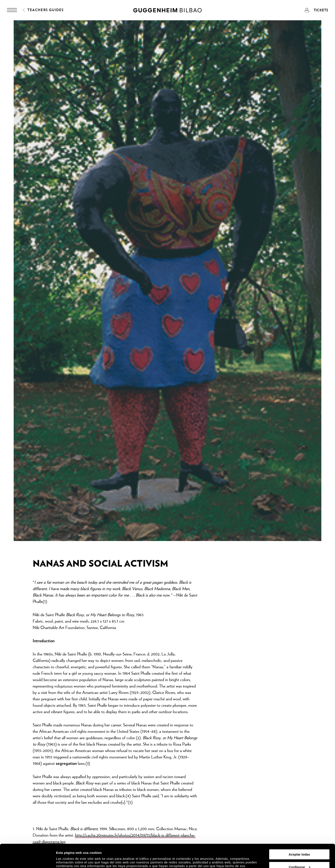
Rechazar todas (299, 857)
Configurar (299, 845)
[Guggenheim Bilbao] (167, 11)
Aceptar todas (299, 832)
